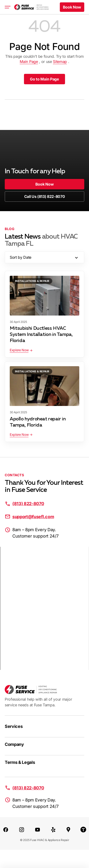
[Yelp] (53, 829)
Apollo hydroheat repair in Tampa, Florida (38, 422)
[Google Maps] (68, 829)
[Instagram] (22, 829)
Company (14, 744)
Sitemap (60, 62)
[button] (72, 7)
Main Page (29, 62)
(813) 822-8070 (28, 504)
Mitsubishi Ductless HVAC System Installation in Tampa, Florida (41, 334)
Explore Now (19, 350)
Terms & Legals (20, 762)
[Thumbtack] (83, 829)
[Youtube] (37, 829)
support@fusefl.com (33, 517)
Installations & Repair (32, 281)
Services (14, 726)
